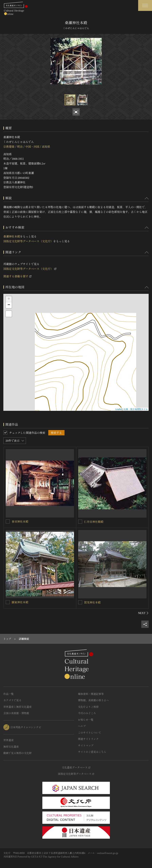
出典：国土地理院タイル (136, 409)
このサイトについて (90, 732)
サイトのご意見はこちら (92, 752)
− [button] (9, 305)
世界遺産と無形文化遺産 (18, 707)
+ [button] (9, 299)
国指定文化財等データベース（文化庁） (28, 241)
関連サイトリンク (88, 739)
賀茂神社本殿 (92, 602)
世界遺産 (9, 740)
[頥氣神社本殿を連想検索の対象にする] (8, 602)
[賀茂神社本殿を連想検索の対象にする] (80, 602)
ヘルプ (82, 726)
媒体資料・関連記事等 (91, 694)
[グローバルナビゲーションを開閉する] (145, 5)
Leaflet (119, 409)
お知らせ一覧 (86, 720)
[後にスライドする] (143, 613)
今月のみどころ (87, 713)
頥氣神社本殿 (20, 602)
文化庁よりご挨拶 (88, 707)
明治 (20, 147)
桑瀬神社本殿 (12, 236)
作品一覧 (9, 694)
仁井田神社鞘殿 (94, 522)
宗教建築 (9, 147)
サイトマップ (86, 745)
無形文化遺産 (11, 747)
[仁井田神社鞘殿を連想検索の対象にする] (80, 522)
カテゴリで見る (12, 700)
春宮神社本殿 (20, 521)
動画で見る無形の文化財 (18, 753)
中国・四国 (32, 147)
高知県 (46, 147)
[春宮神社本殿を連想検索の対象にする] (8, 521)
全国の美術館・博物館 (16, 713)
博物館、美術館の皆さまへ (93, 700)
